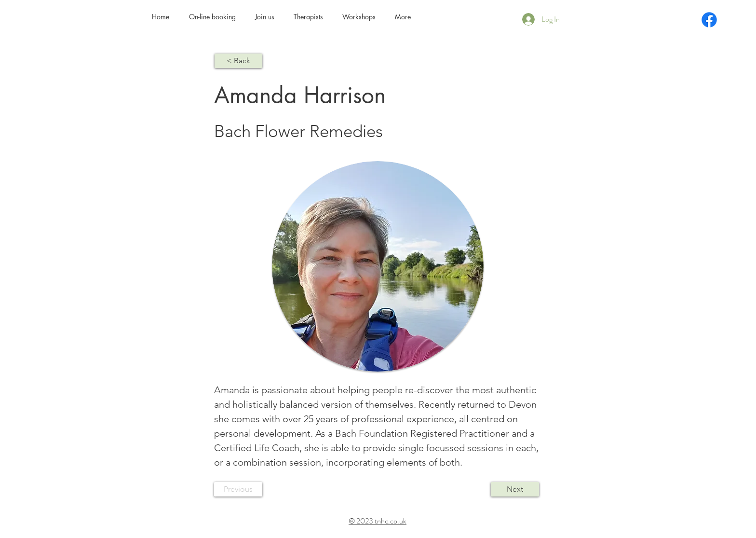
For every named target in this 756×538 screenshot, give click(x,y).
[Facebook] (709, 20)
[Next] (515, 489)
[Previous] (238, 489)
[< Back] (238, 61)
